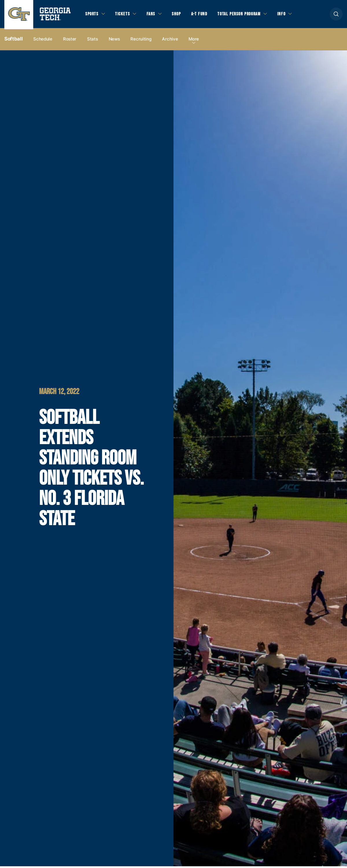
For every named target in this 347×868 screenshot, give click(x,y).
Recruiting (141, 41)
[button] (336, 15)
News (114, 41)
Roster (70, 41)
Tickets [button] (124, 15)
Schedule (43, 41)
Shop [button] (179, 15)
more (194, 41)
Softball (13, 41)
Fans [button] (153, 15)
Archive (170, 41)
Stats (93, 41)
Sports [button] (92, 15)
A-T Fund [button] (203, 15)
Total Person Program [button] (245, 15)
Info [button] (289, 15)
